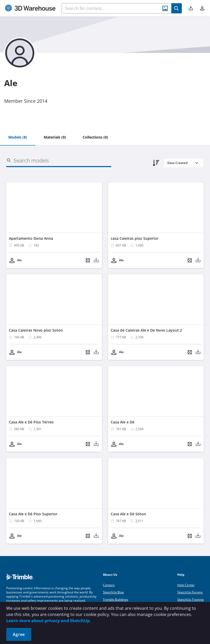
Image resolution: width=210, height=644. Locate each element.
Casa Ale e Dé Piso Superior (33, 514)
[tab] (18, 138)
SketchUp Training (191, 600)
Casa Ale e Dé (123, 422)
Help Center (186, 585)
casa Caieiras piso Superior (135, 238)
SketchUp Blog (113, 592)
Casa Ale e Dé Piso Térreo (31, 422)
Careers (109, 585)
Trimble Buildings (116, 600)
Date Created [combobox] (177, 163)
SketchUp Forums (190, 592)
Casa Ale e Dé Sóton (128, 514)
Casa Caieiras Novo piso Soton (36, 330)
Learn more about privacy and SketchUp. (49, 621)
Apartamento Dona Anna (31, 238)
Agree (19, 634)
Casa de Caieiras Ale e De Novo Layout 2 (146, 330)
